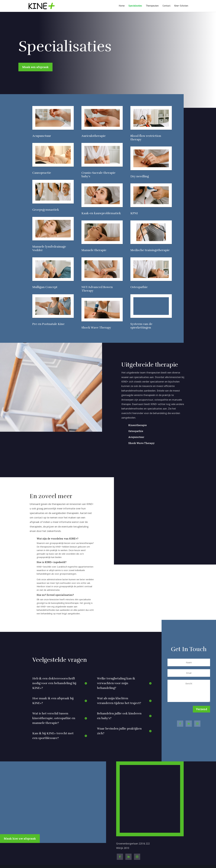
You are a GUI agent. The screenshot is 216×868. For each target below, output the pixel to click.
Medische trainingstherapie (150, 250)
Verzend (201, 709)
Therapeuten (152, 6)
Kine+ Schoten (181, 6)
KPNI (134, 213)
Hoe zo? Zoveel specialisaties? (55, 595)
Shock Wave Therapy (96, 328)
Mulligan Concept (45, 287)
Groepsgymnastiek (46, 210)
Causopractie (42, 173)
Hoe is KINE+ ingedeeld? (51, 562)
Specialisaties (135, 6)
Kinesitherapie (138, 425)
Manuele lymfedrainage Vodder (49, 248)
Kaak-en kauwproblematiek (101, 213)
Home (122, 6)
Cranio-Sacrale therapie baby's (98, 175)
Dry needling (140, 176)
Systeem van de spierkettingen (141, 326)
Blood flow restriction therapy (146, 138)
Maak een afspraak (35, 67)
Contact (166, 6)
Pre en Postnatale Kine (48, 324)
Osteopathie (139, 287)
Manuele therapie (94, 250)
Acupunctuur (42, 136)
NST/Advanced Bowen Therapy (97, 289)
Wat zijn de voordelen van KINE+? (57, 539)
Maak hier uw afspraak (20, 838)
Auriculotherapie (94, 136)
